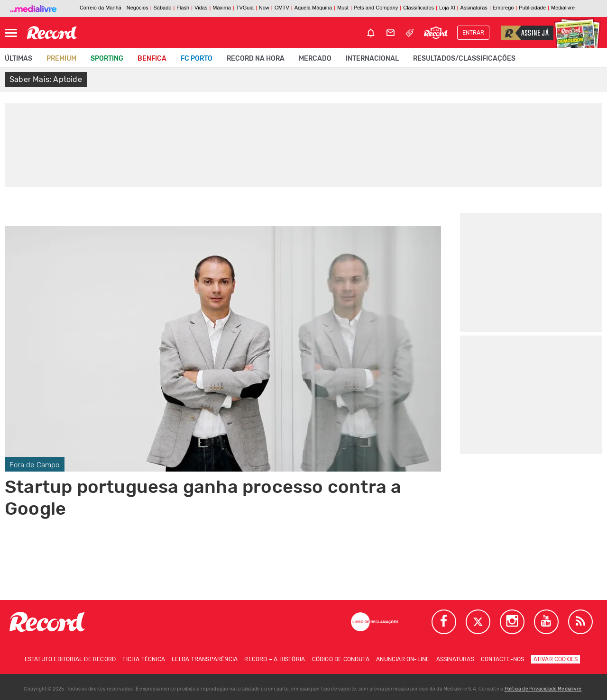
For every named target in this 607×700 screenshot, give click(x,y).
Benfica (152, 59)
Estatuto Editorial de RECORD (70, 659)
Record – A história (275, 659)
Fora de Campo (35, 465)
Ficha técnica (144, 659)
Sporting (107, 59)
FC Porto (197, 59)
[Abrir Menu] (11, 33)
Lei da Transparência (205, 659)
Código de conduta (341, 659)
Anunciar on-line (403, 659)
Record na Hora (256, 59)
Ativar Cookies (556, 659)
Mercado (315, 59)
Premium (61, 59)
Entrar (473, 33)
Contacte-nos (502, 659)
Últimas (18, 59)
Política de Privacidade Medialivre (543, 689)
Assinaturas (455, 659)
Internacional (372, 59)
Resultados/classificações (464, 59)
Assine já (525, 33)
